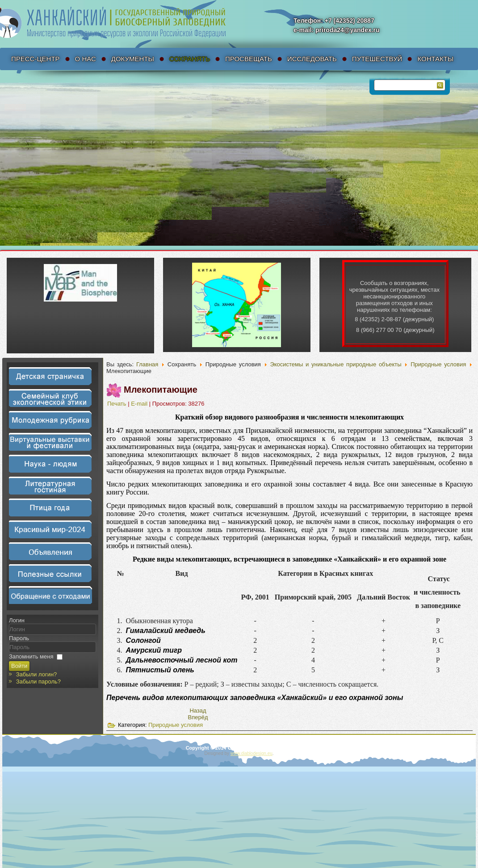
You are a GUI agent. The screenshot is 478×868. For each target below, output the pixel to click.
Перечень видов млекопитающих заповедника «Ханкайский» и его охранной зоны (255, 698)
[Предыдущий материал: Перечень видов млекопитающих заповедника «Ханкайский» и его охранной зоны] (198, 711)
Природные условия (438, 364)
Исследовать (312, 59)
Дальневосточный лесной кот (182, 660)
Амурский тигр (154, 650)
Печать (117, 404)
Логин (17, 620)
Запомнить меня (31, 656)
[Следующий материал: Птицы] (198, 717)
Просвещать (249, 59)
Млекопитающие (161, 390)
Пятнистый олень (160, 670)
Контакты (435, 59)
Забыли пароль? (38, 681)
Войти (19, 666)
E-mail (140, 404)
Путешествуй (377, 59)
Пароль (19, 638)
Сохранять (190, 59)
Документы (133, 59)
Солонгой (143, 640)
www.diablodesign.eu (252, 753)
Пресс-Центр (36, 59)
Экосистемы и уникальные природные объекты (335, 364)
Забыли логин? (37, 674)
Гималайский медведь (166, 631)
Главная (147, 364)
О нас (86, 59)
